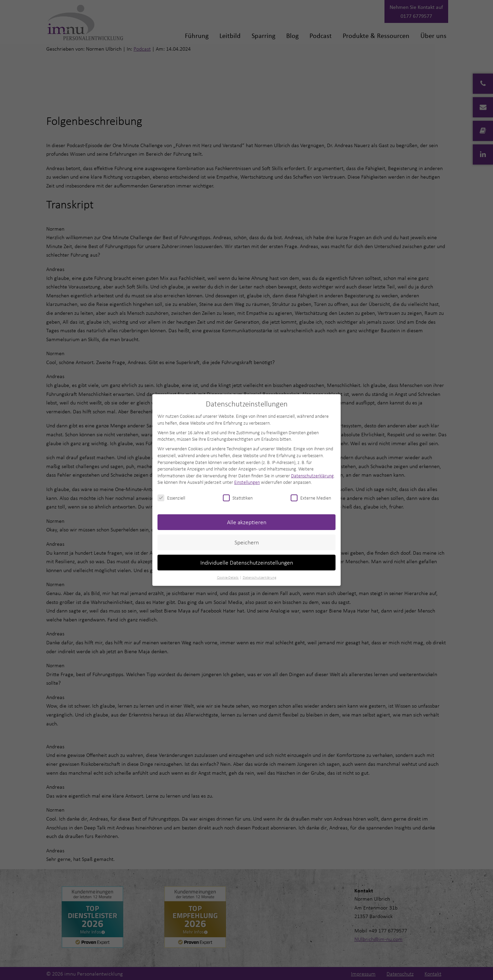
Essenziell (171, 498)
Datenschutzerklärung (312, 475)
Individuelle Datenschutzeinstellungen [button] (247, 562)
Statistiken (238, 498)
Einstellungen (247, 482)
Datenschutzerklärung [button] (260, 577)
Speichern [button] (247, 542)
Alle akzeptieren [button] (247, 522)
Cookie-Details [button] (228, 577)
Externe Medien (311, 498)
